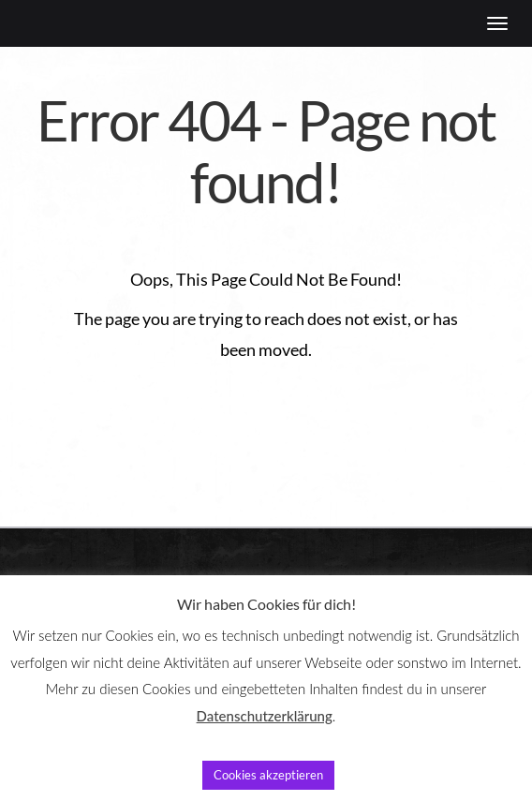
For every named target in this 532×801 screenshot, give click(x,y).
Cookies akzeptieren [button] (268, 775)
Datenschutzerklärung (265, 716)
